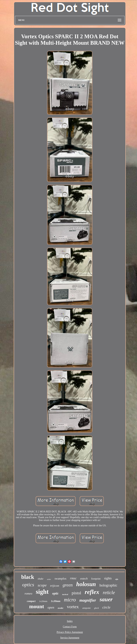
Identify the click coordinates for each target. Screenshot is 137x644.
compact (31, 601)
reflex (92, 592)
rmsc (73, 578)
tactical (65, 594)
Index (70, 621)
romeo (28, 594)
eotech (84, 579)
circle (106, 607)
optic (55, 593)
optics (28, 585)
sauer (106, 599)
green (68, 585)
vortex (73, 607)
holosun (86, 584)
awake (61, 608)
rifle (117, 579)
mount (36, 606)
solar (49, 579)
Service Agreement (70, 638)
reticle (109, 593)
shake (40, 579)
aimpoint (87, 608)
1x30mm (56, 601)
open (51, 607)
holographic (108, 585)
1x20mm (43, 601)
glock (97, 608)
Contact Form (70, 627)
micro (70, 600)
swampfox (61, 579)
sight (42, 592)
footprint (96, 579)
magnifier (88, 600)
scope (42, 585)
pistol (76, 593)
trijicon (55, 586)
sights (108, 578)
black (28, 577)
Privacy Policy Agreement (70, 632)
